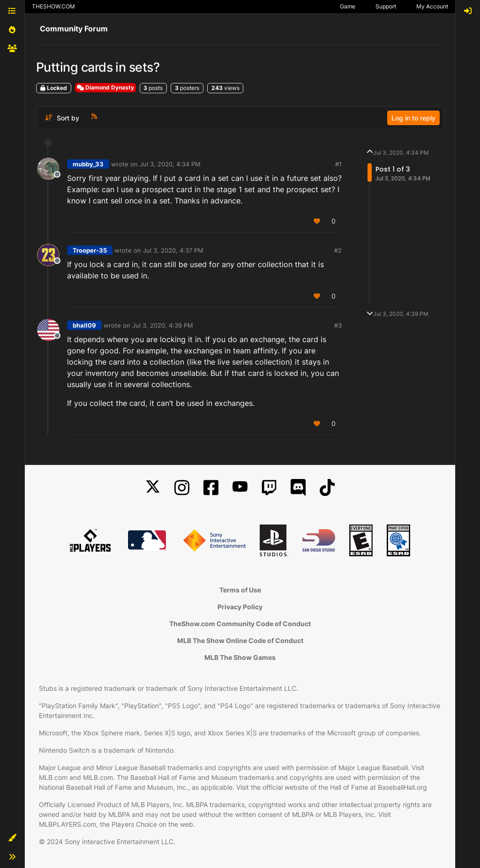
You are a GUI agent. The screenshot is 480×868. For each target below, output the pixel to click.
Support (386, 6)
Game (348, 6)
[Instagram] (182, 488)
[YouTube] (240, 488)
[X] (153, 488)
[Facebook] (211, 488)
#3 (338, 325)
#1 (338, 164)
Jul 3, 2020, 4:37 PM (173, 250)
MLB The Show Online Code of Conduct (240, 640)
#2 (338, 250)
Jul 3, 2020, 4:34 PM (170, 164)
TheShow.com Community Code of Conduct (240, 624)
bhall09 (84, 325)
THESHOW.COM (53, 6)
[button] (12, 838)
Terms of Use (240, 590)
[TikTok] (327, 488)
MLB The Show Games (240, 657)
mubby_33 (88, 164)
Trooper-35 (90, 250)
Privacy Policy (240, 607)
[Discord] (298, 488)
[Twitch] (269, 488)
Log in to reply (413, 118)
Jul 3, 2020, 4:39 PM (163, 325)
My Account (432, 6)
